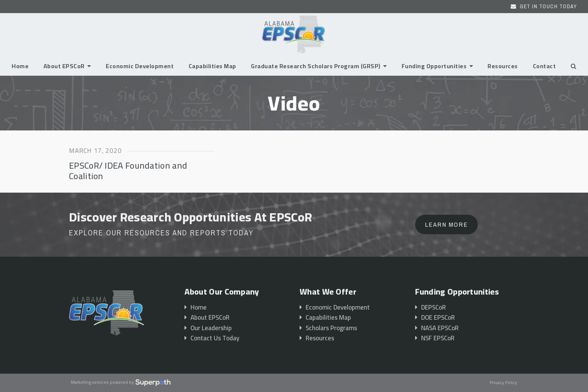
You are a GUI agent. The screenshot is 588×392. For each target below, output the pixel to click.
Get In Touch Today (548, 6)
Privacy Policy (503, 383)
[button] (574, 66)
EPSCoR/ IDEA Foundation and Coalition (128, 171)
